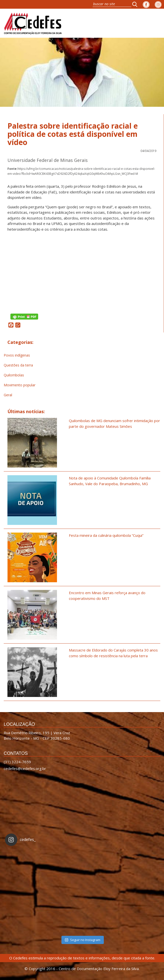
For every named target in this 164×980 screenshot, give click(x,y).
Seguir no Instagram (82, 940)
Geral (8, 395)
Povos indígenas (17, 355)
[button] (136, 4)
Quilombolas (14, 375)
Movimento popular (20, 385)
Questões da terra (18, 365)
